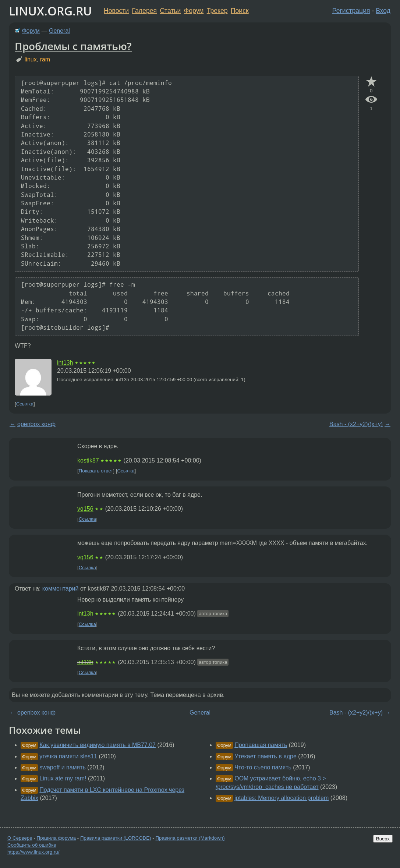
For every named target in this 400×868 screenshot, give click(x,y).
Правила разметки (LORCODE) (116, 838)
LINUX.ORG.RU (50, 11)
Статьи (170, 11)
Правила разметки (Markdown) (190, 838)
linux (31, 59)
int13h (65, 363)
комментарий (61, 589)
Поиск (240, 11)
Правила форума (56, 838)
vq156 (85, 509)
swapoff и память (63, 767)
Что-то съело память (263, 767)
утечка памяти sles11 (68, 756)
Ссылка (25, 404)
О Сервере (20, 838)
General (59, 31)
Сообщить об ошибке (32, 845)
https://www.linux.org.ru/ (33, 852)
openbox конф (36, 424)
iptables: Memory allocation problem (282, 798)
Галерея (144, 11)
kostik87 (88, 460)
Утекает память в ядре (266, 756)
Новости (116, 11)
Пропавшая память (261, 745)
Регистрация (351, 11)
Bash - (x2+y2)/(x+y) (356, 424)
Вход (383, 11)
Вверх (383, 839)
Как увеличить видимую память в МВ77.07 (98, 745)
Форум (194, 11)
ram (45, 59)
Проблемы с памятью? (73, 46)
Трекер (217, 11)
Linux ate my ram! (63, 778)
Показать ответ (96, 471)
